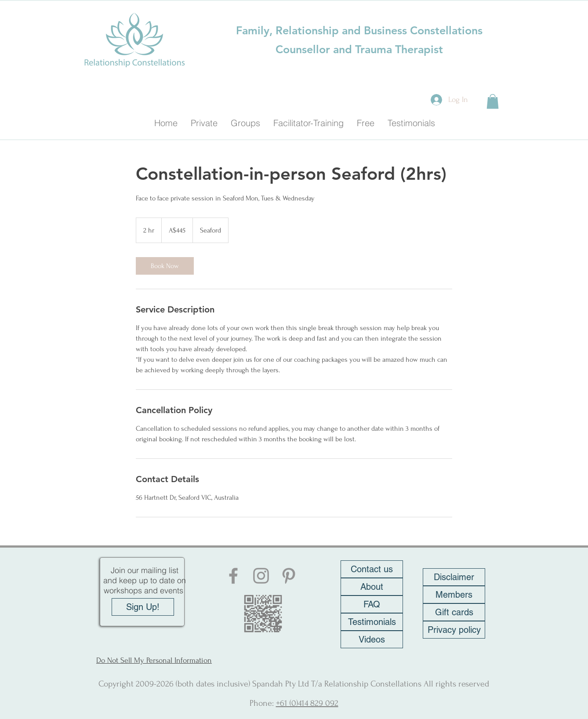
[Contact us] (372, 569)
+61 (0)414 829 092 (307, 703)
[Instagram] (261, 576)
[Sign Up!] (143, 607)
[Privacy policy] (454, 630)
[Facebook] (233, 576)
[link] (165, 266)
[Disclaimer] (454, 577)
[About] (372, 587)
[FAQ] (372, 604)
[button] (493, 101)
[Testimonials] (372, 622)
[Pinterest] (289, 576)
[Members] (454, 595)
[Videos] (372, 639)
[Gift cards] (454, 612)
